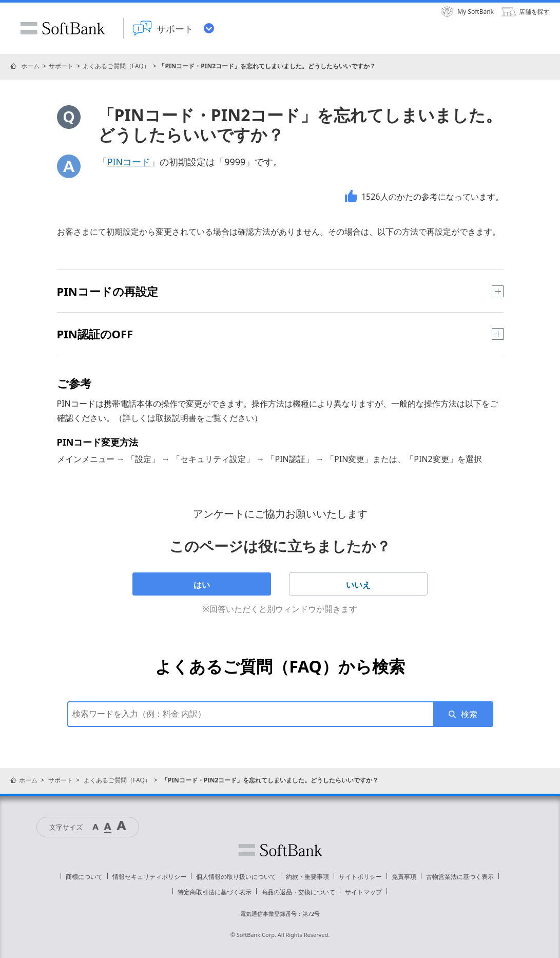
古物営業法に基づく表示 (460, 877)
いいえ (358, 585)
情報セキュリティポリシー (149, 877)
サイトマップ (363, 892)
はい (202, 585)
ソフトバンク (280, 850)
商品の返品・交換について (298, 892)
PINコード (129, 162)
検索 (469, 714)
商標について (84, 877)
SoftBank (63, 28)
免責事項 (404, 877)
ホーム (30, 66)
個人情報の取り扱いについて (236, 877)
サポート (61, 66)
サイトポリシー (360, 877)
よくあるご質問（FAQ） (116, 66)
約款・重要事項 (307, 877)
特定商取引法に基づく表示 (215, 892)
